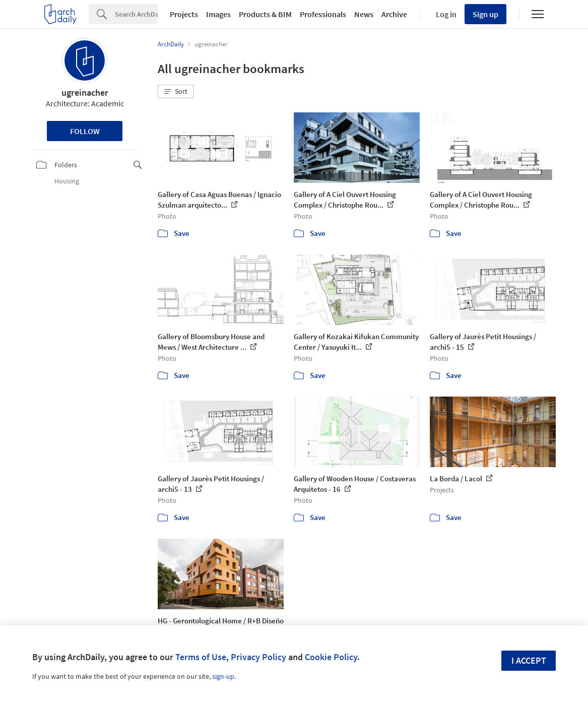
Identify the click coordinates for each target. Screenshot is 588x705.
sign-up (223, 676)
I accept (529, 660)
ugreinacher (85, 92)
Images (218, 14)
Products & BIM (265, 14)
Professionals (323, 14)
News (364, 14)
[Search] (136, 14)
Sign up (485, 14)
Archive (394, 14)
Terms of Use (201, 657)
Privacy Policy (258, 657)
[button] (176, 92)
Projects (184, 14)
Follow (85, 131)
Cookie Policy (331, 657)
